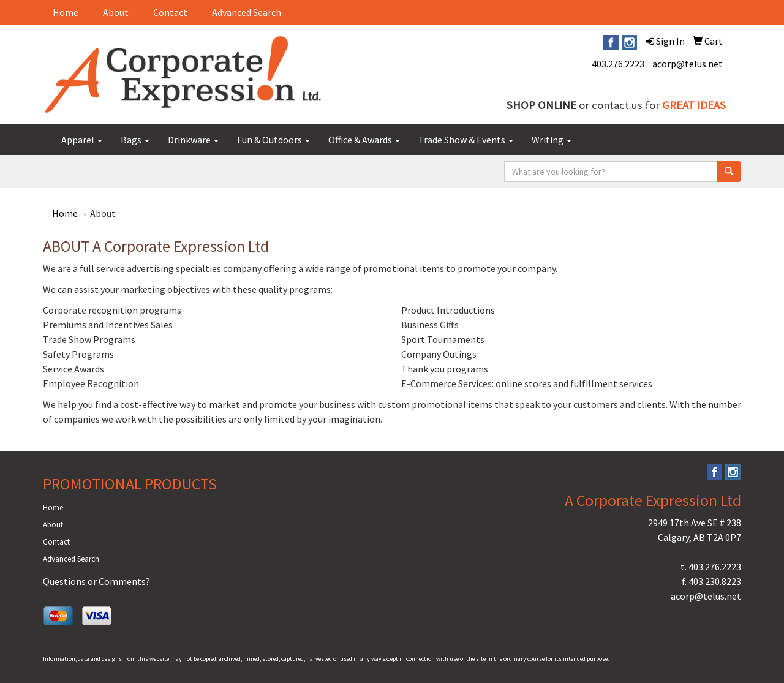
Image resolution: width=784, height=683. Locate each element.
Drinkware (193, 140)
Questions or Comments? (96, 581)
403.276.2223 (618, 64)
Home (66, 12)
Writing (552, 140)
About (116, 12)
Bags (135, 140)
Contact (170, 12)
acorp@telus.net (688, 64)
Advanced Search (247, 12)
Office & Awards (364, 140)
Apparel (82, 140)
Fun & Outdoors (273, 140)
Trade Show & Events (466, 140)
